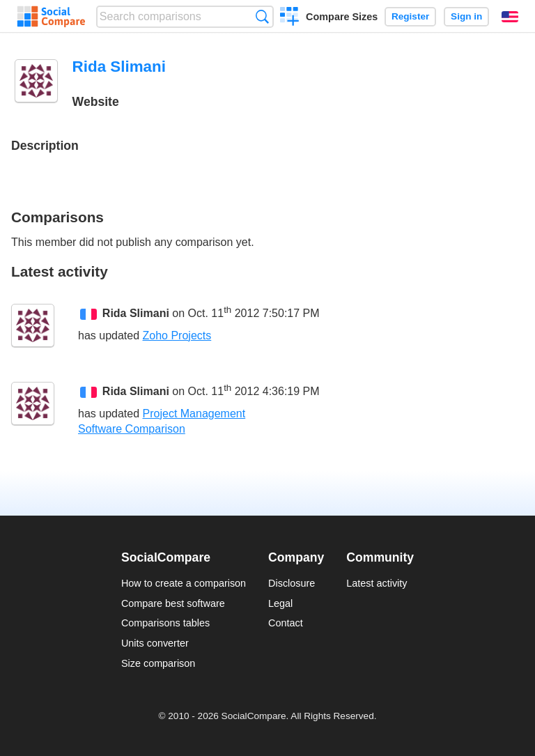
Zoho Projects (177, 335)
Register (410, 16)
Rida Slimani (136, 314)
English (510, 17)
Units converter (155, 643)
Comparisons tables (165, 623)
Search (262, 16)
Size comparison (158, 663)
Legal (280, 603)
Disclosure (292, 583)
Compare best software (173, 603)
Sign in (466, 16)
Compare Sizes (342, 17)
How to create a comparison (184, 583)
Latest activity (377, 583)
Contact (286, 623)
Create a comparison (289, 18)
